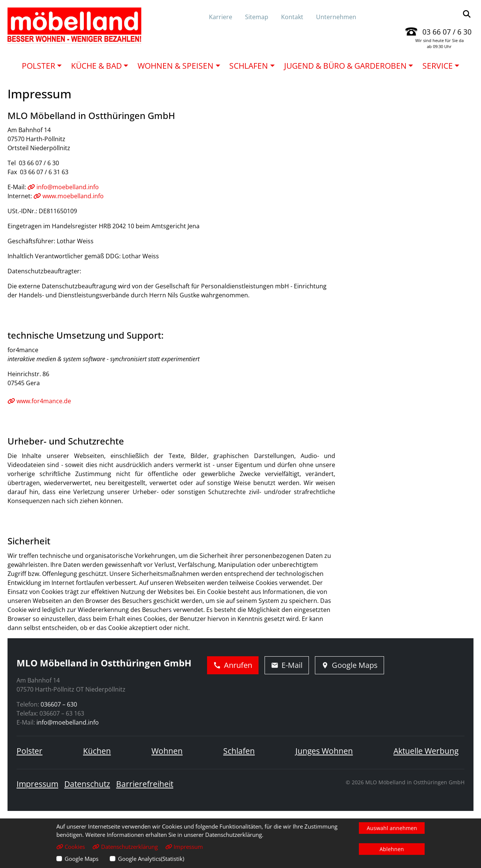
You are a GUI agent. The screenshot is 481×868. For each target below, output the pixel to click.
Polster (29, 751)
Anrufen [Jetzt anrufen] (233, 665)
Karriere (221, 17)
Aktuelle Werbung (426, 751)
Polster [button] (39, 66)
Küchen (97, 751)
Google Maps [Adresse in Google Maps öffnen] (349, 665)
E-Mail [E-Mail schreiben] (287, 665)
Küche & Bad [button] (96, 66)
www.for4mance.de (39, 401)
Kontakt (292, 17)
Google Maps (82, 859)
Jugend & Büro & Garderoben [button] (345, 66)
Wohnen (167, 751)
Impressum (37, 784)
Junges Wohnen (324, 751)
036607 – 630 (59, 704)
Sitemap (257, 17)
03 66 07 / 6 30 (447, 32)
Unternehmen (336, 17)
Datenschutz (87, 784)
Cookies (71, 847)
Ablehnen (392, 849)
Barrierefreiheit (145, 784)
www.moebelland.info (69, 196)
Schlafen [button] (249, 66)
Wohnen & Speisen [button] (175, 66)
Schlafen (239, 751)
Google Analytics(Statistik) (151, 859)
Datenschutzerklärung (125, 847)
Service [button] (438, 66)
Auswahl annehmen (392, 828)
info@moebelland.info (63, 187)
